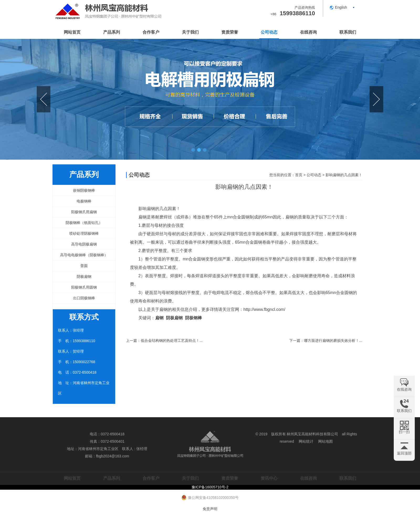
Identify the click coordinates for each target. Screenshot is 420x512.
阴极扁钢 (84, 276)
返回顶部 (404, 453)
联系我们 (348, 32)
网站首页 (72, 32)
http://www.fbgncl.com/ (264, 309)
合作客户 (151, 32)
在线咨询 (308, 32)
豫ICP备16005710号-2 (210, 487)
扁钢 (143, 217)
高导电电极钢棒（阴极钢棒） (84, 255)
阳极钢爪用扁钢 (84, 212)
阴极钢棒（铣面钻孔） (84, 223)
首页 (299, 175)
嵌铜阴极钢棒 (84, 190)
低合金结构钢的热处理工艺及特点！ (170, 341)
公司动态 (269, 32)
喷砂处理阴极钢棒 (84, 233)
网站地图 (325, 441)
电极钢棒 (84, 201)
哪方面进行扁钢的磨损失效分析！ (332, 341)
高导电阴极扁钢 (84, 244)
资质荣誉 (230, 32)
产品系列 (112, 32)
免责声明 (210, 509)
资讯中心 (269, 478)
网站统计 (306, 441)
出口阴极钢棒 (84, 298)
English (341, 7)
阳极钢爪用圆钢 (84, 287)
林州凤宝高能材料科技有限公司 (312, 434)
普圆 (84, 266)
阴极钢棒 (193, 318)
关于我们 (190, 32)
